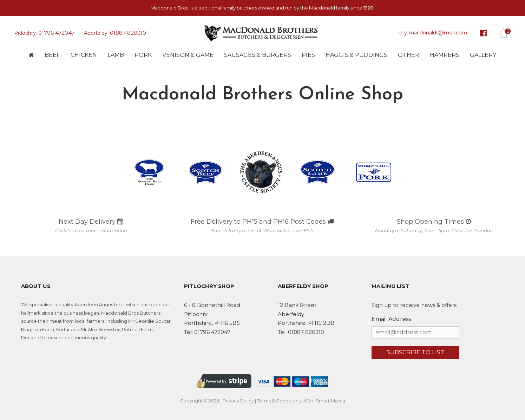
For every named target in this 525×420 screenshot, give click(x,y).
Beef (52, 55)
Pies (308, 55)
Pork (143, 55)
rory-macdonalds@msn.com (432, 33)
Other (409, 55)
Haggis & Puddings (356, 55)
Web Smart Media (324, 401)
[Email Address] (415, 333)
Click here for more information (91, 230)
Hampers (445, 55)
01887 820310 (128, 33)
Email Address (391, 319)
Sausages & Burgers (258, 55)
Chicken (84, 55)
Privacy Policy (238, 401)
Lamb (116, 55)
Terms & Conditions (279, 401)
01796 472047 (56, 33)
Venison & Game (188, 55)
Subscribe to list (415, 352)
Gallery (483, 55)
